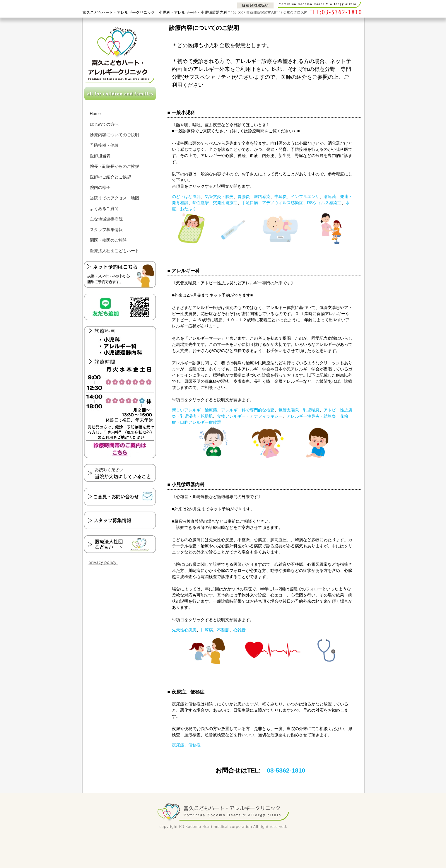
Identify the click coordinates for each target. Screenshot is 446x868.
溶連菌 (330, 197)
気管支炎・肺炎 (219, 197)
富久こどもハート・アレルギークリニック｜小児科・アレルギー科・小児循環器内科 (155, 12)
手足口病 (250, 203)
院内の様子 (100, 187)
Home (95, 114)
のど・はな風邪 (186, 197)
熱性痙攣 (201, 203)
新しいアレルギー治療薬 (194, 410)
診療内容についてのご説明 (115, 135)
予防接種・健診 (104, 145)
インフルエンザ (305, 197)
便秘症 (194, 745)
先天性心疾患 (184, 630)
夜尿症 (178, 745)
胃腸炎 (244, 197)
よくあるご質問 (104, 209)
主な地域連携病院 (106, 219)
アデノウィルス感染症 (283, 203)
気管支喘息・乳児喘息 (299, 410)
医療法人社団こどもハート (115, 251)
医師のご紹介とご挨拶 (110, 177)
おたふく (188, 209)
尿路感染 (262, 197)
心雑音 (240, 630)
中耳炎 (281, 197)
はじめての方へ (104, 124)
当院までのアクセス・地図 (115, 198)
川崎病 (207, 630)
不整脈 (223, 630)
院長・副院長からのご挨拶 (115, 166)
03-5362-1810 (286, 770)
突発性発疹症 (225, 203)
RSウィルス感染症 (324, 203)
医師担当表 (100, 156)
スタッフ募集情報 (106, 230)
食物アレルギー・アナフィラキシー (250, 416)
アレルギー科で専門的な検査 (248, 410)
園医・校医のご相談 (108, 240)
